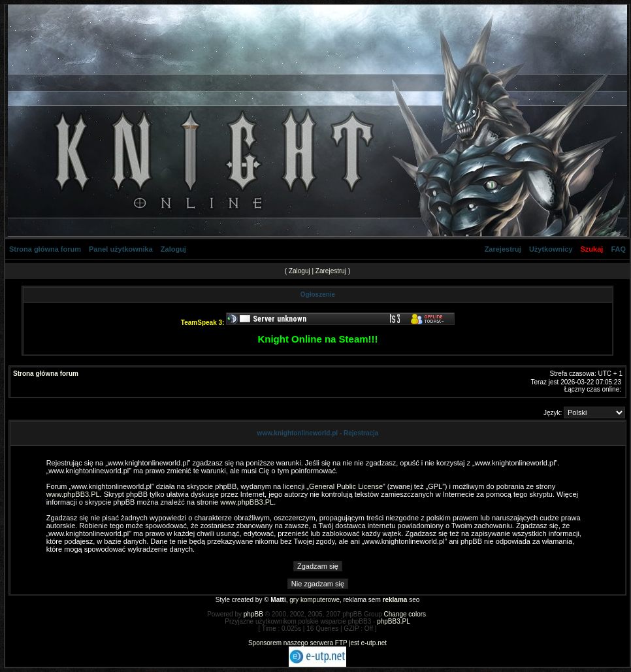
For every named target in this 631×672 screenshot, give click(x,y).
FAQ (618, 249)
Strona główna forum (45, 249)
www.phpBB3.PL (73, 494)
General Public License (346, 486)
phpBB (253, 614)
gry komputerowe (315, 600)
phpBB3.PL (394, 621)
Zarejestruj (503, 249)
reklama (395, 600)
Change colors (405, 614)
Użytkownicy (551, 249)
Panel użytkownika (121, 249)
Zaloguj (173, 249)
